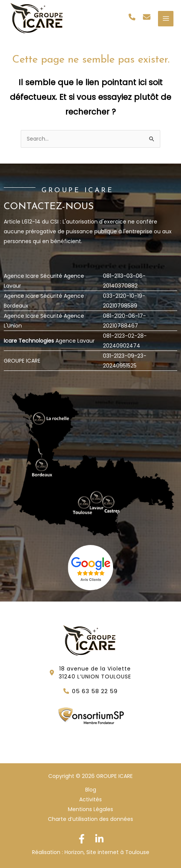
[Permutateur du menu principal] (166, 19)
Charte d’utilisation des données (90, 819)
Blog (91, 790)
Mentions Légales (90, 809)
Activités (90, 799)
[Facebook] (82, 839)
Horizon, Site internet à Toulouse (107, 852)
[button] (132, 17)
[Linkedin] (99, 839)
